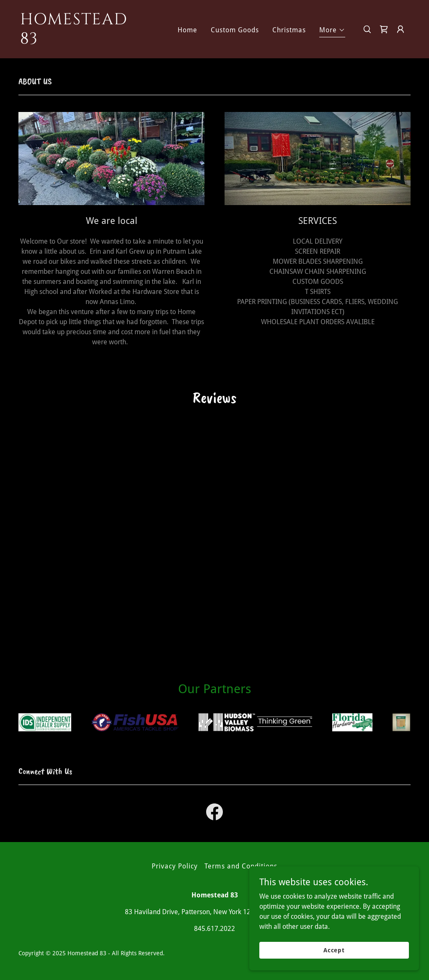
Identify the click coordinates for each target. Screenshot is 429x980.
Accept (335, 950)
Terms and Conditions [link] (241, 866)
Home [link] (187, 30)
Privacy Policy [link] (175, 866)
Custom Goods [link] (235, 30)
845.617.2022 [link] (214, 929)
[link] (75, 41)
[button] (332, 31)
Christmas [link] (289, 30)
